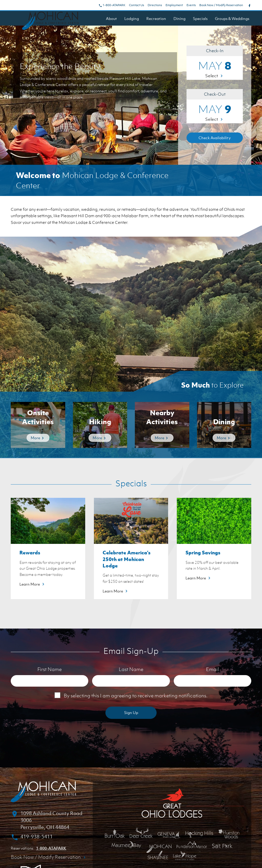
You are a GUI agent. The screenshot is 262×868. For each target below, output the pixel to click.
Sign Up (131, 712)
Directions (155, 5)
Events (191, 5)
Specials (200, 18)
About (111, 18)
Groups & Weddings (232, 18)
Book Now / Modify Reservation (221, 5)
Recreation (156, 18)
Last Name (131, 669)
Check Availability (215, 138)
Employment (174, 5)
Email (212, 669)
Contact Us (137, 5)
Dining (179, 18)
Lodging (132, 18)
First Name (50, 669)
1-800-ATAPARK (112, 5)
